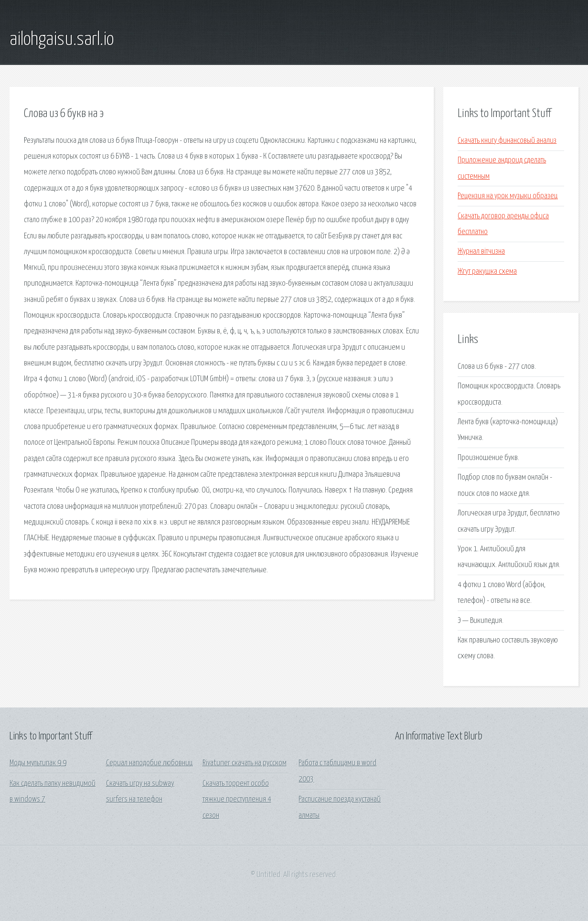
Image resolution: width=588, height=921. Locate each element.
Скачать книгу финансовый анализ (507, 141)
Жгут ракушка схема (487, 272)
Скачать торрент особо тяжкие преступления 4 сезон (237, 800)
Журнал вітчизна (481, 252)
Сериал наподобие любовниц (149, 763)
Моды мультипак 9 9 (38, 763)
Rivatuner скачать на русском (245, 763)
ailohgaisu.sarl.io (62, 40)
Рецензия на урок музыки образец (508, 196)
